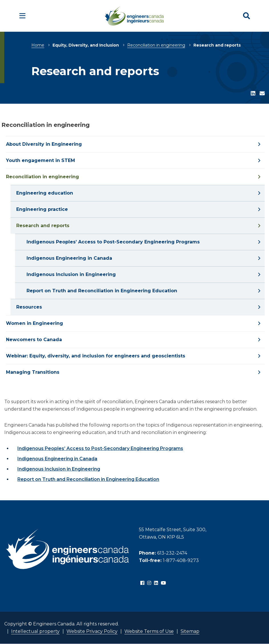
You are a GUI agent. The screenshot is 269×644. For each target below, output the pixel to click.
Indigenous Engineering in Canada (57, 459)
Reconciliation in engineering (156, 45)
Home (38, 45)
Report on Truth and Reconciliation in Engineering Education (88, 479)
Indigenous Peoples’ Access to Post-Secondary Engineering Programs (100, 448)
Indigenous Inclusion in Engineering (59, 469)
